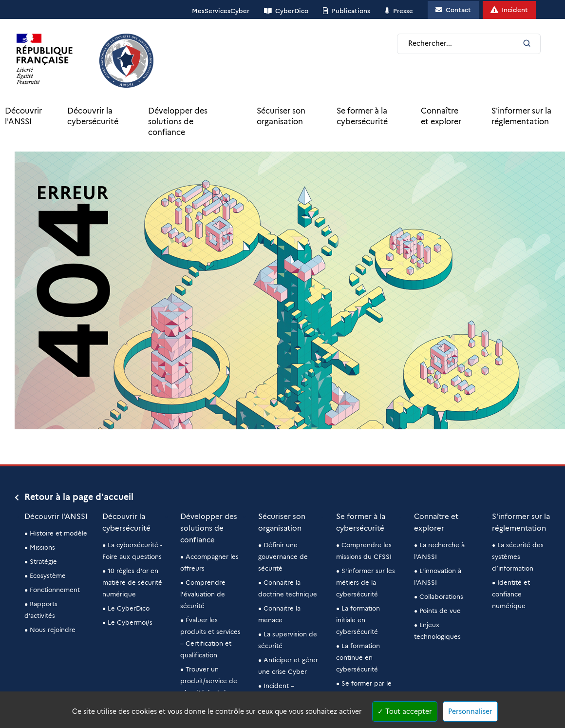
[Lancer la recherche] (527, 44)
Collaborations (441, 596)
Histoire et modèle (58, 533)
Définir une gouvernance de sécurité (283, 556)
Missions (42, 547)
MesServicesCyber (221, 11)
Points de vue (440, 611)
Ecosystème (48, 575)
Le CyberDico (129, 608)
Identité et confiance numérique (511, 594)
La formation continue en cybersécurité (358, 657)
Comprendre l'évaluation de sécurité (203, 594)
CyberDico (292, 11)
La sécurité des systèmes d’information (518, 556)
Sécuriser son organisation (281, 116)
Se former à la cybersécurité (362, 116)
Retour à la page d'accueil (79, 497)
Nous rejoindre (53, 630)
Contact (458, 10)
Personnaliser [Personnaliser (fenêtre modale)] (470, 711)
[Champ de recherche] (464, 44)
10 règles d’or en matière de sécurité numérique (132, 582)
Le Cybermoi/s (130, 622)
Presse (403, 11)
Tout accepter (405, 711)
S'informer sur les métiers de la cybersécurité (366, 582)
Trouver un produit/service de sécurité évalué (209, 681)
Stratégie (43, 561)
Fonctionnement (55, 590)
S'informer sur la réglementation (521, 116)
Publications (351, 11)
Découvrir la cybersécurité (93, 116)
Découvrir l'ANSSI (23, 116)
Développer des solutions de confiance (178, 122)
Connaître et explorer (441, 116)
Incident (515, 10)
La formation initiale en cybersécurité (358, 620)
